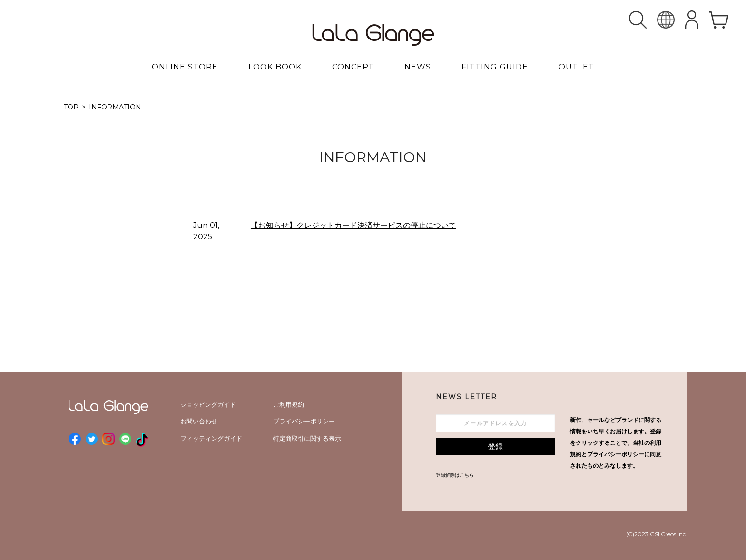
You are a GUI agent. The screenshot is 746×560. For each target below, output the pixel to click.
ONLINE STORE (185, 67)
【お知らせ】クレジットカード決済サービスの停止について (353, 225)
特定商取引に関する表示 (307, 438)
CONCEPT (353, 67)
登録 (495, 447)
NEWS (418, 67)
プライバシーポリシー (304, 421)
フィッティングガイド (211, 438)
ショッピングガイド (208, 404)
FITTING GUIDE (495, 67)
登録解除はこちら (455, 475)
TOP (71, 107)
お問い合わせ (199, 421)
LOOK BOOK (275, 67)
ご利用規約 (289, 404)
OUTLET (576, 67)
